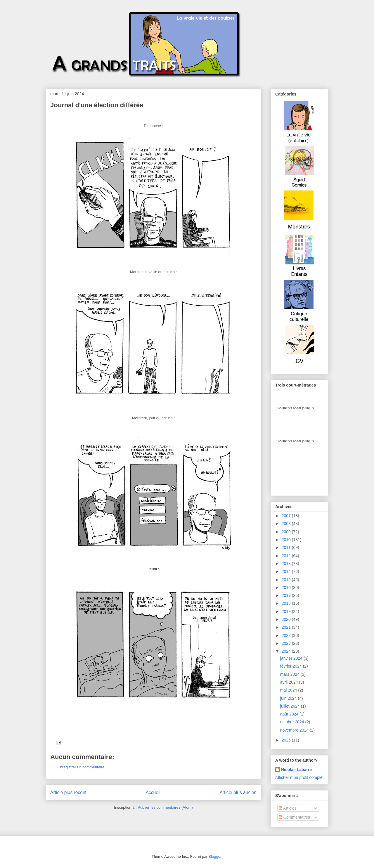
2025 (287, 740)
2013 (287, 564)
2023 (287, 643)
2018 (287, 603)
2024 (287, 651)
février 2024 (292, 666)
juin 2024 (289, 698)
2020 (287, 619)
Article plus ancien (238, 792)
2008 (287, 524)
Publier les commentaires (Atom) (165, 807)
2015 (287, 580)
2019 (287, 611)
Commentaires (294, 817)
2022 (287, 635)
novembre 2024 (295, 730)
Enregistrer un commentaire (81, 767)
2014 (287, 571)
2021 (287, 627)
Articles (288, 808)
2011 (287, 548)
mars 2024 (290, 674)
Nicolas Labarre (296, 770)
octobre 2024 (293, 722)
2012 (287, 556)
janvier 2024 (292, 658)
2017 (287, 595)
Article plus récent (68, 792)
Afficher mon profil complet (299, 777)
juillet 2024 (291, 706)
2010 (287, 540)
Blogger (215, 856)
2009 (287, 532)
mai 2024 (289, 690)
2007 (287, 516)
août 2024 (290, 714)
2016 (287, 588)
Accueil (153, 792)
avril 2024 (290, 682)
